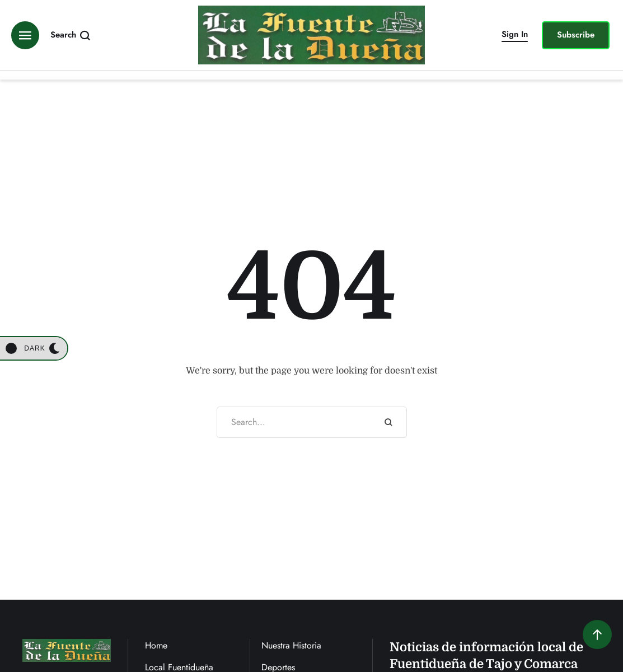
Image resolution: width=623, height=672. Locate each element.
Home (156, 645)
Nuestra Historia (291, 645)
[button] (515, 35)
